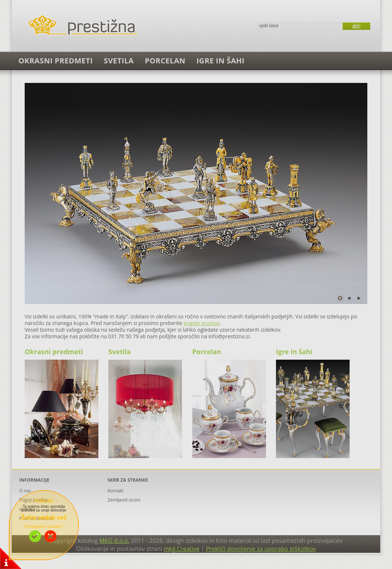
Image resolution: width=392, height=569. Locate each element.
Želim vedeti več (44, 518)
